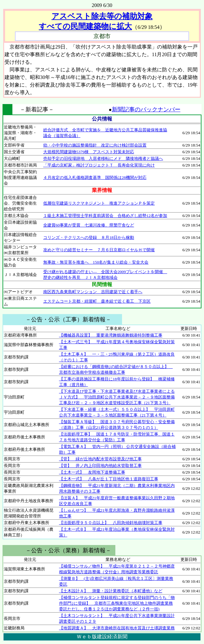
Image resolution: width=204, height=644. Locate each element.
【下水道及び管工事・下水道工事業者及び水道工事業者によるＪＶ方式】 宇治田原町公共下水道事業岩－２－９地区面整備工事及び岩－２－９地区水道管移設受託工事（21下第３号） (117, 397)
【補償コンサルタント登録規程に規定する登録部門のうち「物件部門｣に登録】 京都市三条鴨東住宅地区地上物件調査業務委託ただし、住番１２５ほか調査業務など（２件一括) (117, 603)
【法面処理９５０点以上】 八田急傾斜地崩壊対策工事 (111, 523)
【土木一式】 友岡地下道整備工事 (92, 472)
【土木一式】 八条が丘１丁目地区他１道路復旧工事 (109, 479)
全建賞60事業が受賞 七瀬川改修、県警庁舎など (89, 225)
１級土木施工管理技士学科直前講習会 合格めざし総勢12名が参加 (105, 216)
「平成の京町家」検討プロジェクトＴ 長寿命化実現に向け (99, 165)
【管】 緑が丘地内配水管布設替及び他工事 (100, 459)
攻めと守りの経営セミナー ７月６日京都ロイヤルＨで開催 (99, 250)
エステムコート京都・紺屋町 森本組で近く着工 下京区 (97, 301)
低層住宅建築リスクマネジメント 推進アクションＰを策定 (99, 203)
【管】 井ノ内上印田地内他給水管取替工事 (100, 466)
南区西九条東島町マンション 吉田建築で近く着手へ (93, 292)
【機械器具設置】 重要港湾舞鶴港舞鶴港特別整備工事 (111, 335)
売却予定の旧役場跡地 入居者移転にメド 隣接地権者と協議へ (103, 158)
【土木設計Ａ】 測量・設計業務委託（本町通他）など (111, 591)
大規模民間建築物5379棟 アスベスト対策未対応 (89, 152)
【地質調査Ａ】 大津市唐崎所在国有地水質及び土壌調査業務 (117, 628)
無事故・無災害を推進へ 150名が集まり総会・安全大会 (96, 262)
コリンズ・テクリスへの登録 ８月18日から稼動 (89, 237)
